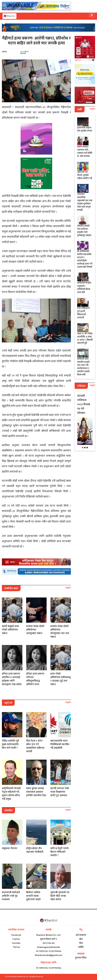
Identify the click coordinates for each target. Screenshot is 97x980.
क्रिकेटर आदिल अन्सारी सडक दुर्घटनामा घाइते (33, 896)
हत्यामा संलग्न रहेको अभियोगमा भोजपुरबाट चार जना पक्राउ (60, 632)
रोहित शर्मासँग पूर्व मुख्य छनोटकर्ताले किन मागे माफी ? (10, 744)
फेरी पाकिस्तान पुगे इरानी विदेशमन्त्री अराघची (83, 313)
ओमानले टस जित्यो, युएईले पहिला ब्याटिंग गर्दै (85, 175)
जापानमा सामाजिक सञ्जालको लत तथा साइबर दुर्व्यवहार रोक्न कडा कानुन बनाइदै (85, 202)
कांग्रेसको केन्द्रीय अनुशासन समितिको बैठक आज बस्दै (84, 288)
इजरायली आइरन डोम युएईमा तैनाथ (85, 129)
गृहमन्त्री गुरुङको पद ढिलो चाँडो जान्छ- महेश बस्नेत (60, 896)
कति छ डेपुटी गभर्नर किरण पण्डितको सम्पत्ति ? (60, 852)
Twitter (16, 939)
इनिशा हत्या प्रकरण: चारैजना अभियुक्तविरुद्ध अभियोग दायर (35, 679)
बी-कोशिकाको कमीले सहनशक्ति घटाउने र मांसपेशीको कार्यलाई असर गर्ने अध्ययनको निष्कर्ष (85, 259)
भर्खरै (80, 110)
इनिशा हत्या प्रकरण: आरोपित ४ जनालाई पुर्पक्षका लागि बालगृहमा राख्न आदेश (12, 679)
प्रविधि (81, 947)
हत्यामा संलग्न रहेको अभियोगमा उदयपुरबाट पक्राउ (35, 630)
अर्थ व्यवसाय (81, 935)
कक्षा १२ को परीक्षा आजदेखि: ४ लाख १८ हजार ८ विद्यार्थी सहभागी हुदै (85, 338)
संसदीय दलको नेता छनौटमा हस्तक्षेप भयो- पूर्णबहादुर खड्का (84, 231)
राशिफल (81, 386)
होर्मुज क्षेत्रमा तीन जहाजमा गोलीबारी (35, 850)
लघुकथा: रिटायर (10, 848)
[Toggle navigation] (92, 15)
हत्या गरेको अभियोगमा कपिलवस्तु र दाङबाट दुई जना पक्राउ (60, 679)
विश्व (81, 943)
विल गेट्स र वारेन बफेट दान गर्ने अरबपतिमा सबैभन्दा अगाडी (35, 746)
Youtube (16, 943)
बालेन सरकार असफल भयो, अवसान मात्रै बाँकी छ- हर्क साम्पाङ (85, 151)
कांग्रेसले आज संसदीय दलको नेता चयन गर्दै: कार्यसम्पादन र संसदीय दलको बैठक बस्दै (83, 367)
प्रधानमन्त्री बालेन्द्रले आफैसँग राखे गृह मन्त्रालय (11, 896)
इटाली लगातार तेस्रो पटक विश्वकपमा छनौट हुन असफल (60, 792)
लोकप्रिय (8, 811)
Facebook (16, 935)
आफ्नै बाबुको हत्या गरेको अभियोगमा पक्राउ (10, 630)
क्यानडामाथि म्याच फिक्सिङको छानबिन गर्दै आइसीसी (60, 744)
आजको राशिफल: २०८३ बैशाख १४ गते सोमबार (84, 404)
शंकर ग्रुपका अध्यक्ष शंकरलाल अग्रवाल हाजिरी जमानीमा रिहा (36, 792)
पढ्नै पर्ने (8, 703)
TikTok (16, 947)
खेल (81, 939)
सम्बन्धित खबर (11, 588)
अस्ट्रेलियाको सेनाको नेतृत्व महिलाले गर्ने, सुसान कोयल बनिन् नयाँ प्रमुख (11, 794)
